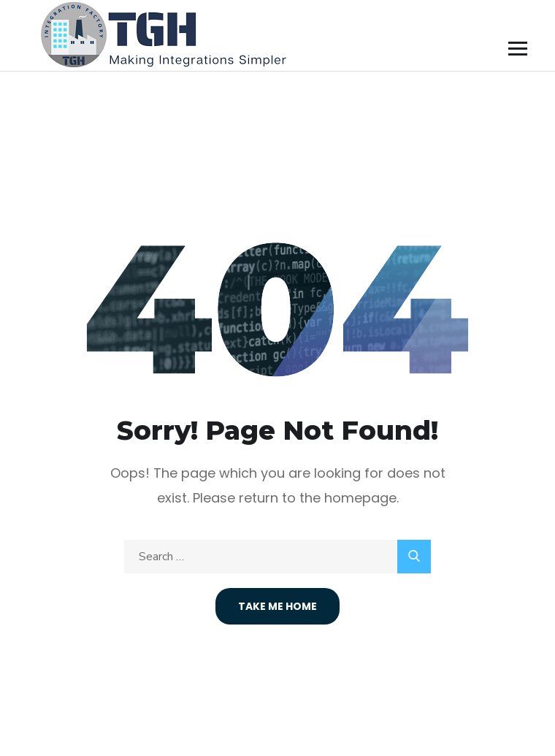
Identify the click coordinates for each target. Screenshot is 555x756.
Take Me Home (277, 606)
